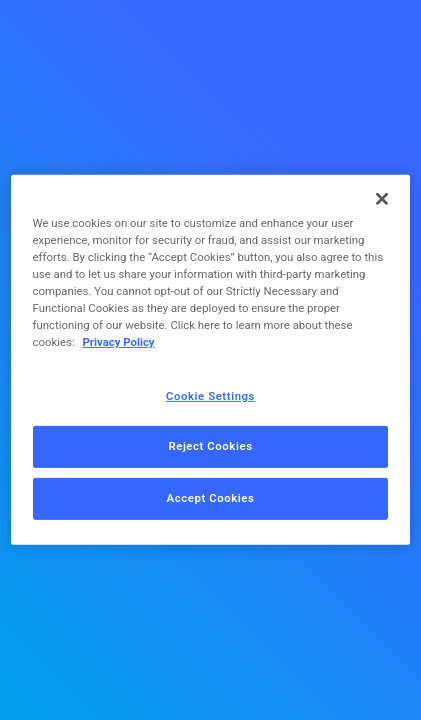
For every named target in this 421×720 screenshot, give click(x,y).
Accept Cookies (211, 498)
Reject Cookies (210, 446)
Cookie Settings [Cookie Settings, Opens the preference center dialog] (210, 395)
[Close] (382, 199)
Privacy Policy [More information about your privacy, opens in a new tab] (118, 342)
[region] (211, 360)
